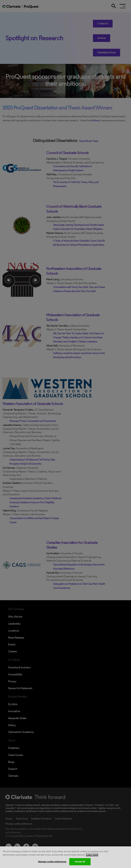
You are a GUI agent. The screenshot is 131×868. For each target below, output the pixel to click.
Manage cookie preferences (52, 862)
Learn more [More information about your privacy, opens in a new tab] (92, 855)
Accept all (80, 862)
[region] (65, 857)
